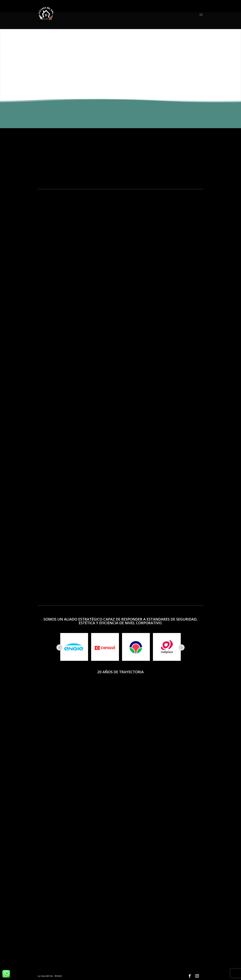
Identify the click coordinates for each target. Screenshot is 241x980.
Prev (59, 647)
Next (182, 647)
